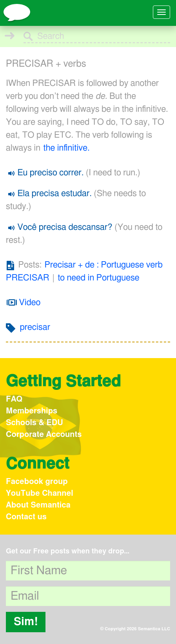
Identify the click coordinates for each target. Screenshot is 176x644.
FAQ (14, 399)
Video (24, 302)
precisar (35, 327)
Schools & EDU (34, 423)
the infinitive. (67, 148)
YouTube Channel (40, 493)
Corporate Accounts (44, 435)
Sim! (26, 622)
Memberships (32, 411)
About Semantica (38, 505)
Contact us (26, 517)
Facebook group (37, 482)
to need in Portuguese (98, 278)
